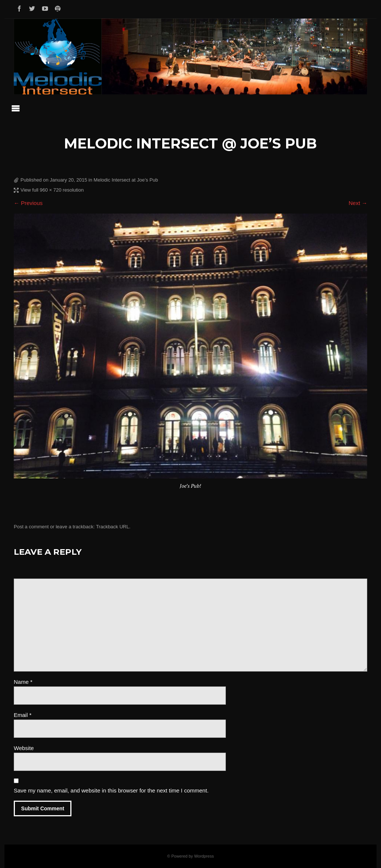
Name (23, 682)
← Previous (28, 203)
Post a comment (31, 527)
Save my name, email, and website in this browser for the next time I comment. (111, 790)
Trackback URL (113, 527)
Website (24, 748)
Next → (358, 203)
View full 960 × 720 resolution (52, 190)
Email (23, 715)
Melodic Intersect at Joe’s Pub (126, 180)
